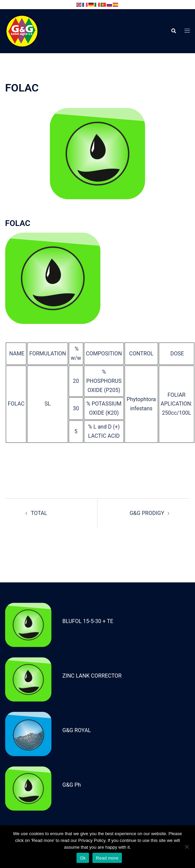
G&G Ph (72, 785)
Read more (107, 858)
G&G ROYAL (77, 730)
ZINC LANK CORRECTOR (92, 676)
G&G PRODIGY (147, 513)
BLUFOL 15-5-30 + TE (88, 621)
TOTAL (39, 513)
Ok (83, 858)
